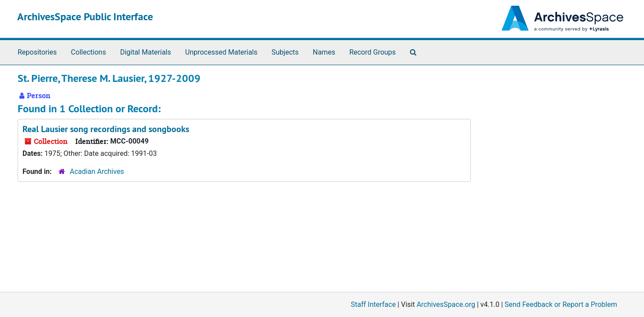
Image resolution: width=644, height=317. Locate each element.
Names (324, 52)
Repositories (37, 52)
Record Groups (372, 52)
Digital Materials (145, 52)
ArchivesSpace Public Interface (85, 17)
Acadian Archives (97, 171)
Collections (89, 52)
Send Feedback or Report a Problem (561, 304)
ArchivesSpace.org (446, 304)
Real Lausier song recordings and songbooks (106, 129)
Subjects (285, 52)
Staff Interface (373, 304)
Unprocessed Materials (221, 52)
